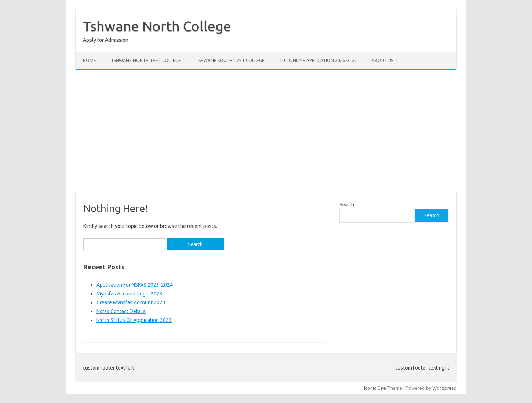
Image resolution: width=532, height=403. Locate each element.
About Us (382, 60)
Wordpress (444, 388)
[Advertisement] (266, 131)
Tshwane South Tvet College (230, 60)
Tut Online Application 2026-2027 (318, 60)
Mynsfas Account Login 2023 (130, 294)
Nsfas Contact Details (121, 311)
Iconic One (375, 388)
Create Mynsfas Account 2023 (131, 302)
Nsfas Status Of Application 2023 (134, 320)
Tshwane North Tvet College (146, 60)
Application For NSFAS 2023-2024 (135, 285)
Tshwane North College (157, 26)
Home (90, 60)
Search (347, 204)
